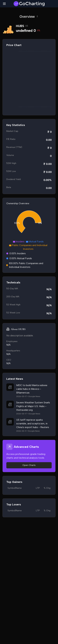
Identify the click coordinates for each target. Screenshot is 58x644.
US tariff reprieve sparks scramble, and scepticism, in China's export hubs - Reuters (33, 423)
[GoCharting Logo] (29, 4)
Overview (29, 16)
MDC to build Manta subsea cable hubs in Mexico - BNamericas (32, 389)
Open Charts (29, 465)
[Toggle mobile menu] (4, 4)
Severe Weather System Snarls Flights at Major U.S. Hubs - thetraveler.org (33, 406)
